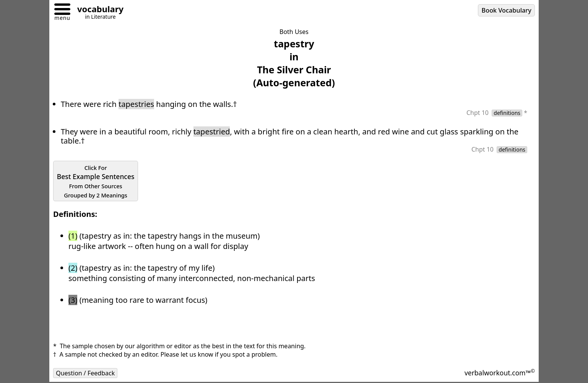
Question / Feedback (85, 373)
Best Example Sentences (96, 181)
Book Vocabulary (507, 10)
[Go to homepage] (97, 10)
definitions (507, 113)
